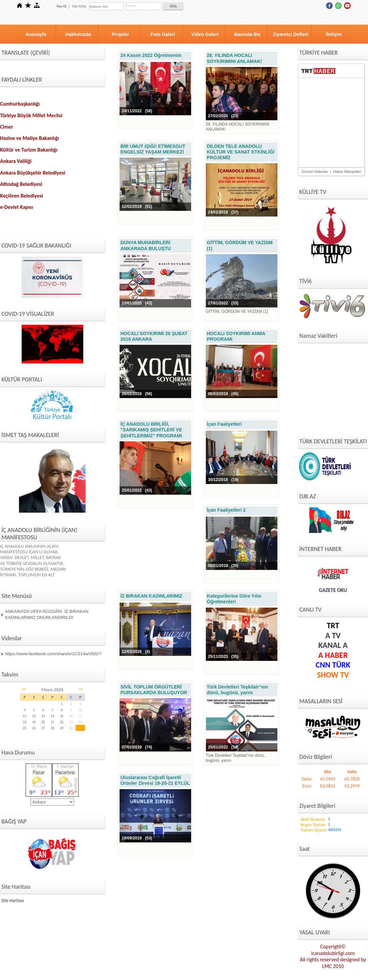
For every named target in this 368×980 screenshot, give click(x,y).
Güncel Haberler (315, 172)
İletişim (334, 34)
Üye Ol (62, 6)
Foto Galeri (163, 34)
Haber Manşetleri (347, 172)
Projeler (121, 34)
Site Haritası (13, 901)
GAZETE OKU (333, 590)
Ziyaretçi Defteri (291, 34)
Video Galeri (205, 34)
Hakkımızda (78, 34)
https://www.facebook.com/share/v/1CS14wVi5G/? (53, 654)
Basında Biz (247, 34)
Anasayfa (36, 34)
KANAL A (333, 645)
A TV (333, 635)
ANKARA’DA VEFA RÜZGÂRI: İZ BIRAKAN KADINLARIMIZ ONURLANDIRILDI (47, 614)
